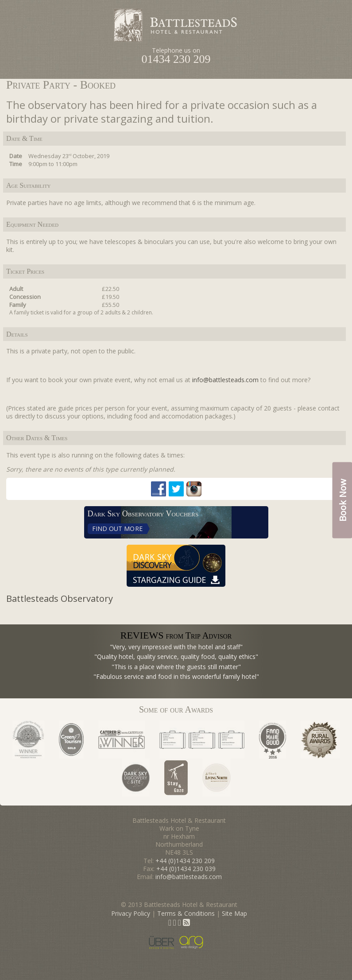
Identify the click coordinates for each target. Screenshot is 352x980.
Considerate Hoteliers (28, 740)
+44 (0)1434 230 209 (185, 861)
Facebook (159, 489)
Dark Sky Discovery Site (136, 778)
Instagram (194, 489)
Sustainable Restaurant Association (273, 740)
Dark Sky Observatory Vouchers (143, 514)
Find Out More (117, 529)
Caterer (122, 740)
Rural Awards (320, 740)
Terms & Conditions (186, 913)
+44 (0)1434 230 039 (186, 869)
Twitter (176, 489)
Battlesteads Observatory (60, 598)
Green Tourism (71, 740)
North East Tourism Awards (202, 740)
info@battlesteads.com (225, 380)
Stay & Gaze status (176, 778)
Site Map (234, 913)
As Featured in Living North (217, 778)
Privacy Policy (131, 913)
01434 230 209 (176, 59)
